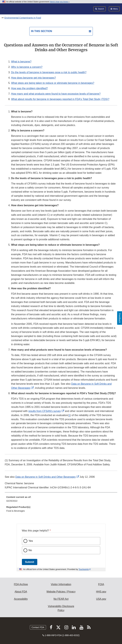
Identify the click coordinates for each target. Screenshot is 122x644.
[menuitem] (61, 500)
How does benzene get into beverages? (33, 78)
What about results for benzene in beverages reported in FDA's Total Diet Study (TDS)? (60, 99)
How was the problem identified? (29, 88)
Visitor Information (61, 584)
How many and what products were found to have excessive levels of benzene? (56, 94)
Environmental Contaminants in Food (23, 18)
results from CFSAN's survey (45, 411)
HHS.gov (101, 592)
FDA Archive (21, 584)
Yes (31, 541)
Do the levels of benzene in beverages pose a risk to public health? (49, 72)
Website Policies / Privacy (61, 592)
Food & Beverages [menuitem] (16, 511)
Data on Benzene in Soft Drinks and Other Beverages (46, 477)
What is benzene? (21, 62)
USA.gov (101, 599)
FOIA (101, 584)
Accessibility (21, 599)
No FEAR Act (61, 599)
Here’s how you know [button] (60, 2)
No (30, 550)
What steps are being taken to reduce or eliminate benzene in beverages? (53, 83)
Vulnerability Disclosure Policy (61, 608)
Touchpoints (84, 569)
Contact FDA (38, 627)
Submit (30, 562)
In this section (42, 31)
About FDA (21, 592)
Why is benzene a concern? (27, 67)
